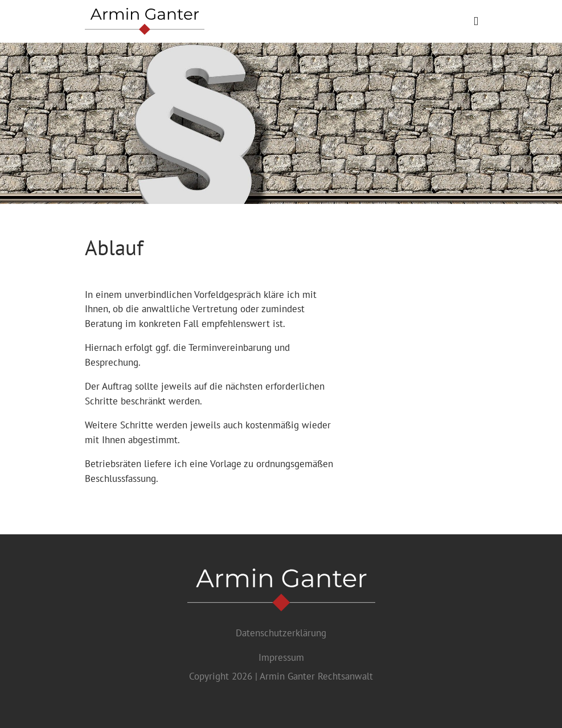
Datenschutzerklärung (281, 633)
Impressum (281, 657)
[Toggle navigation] (476, 21)
